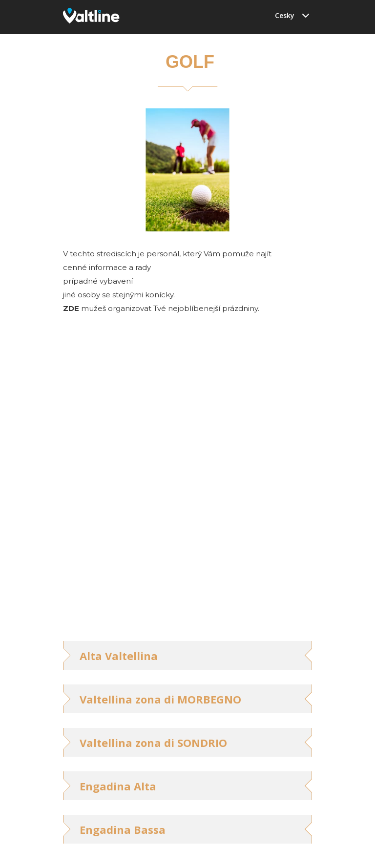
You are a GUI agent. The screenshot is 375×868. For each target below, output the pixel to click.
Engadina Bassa (123, 829)
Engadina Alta (118, 786)
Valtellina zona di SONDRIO (153, 743)
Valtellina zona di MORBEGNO (160, 699)
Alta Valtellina (119, 656)
